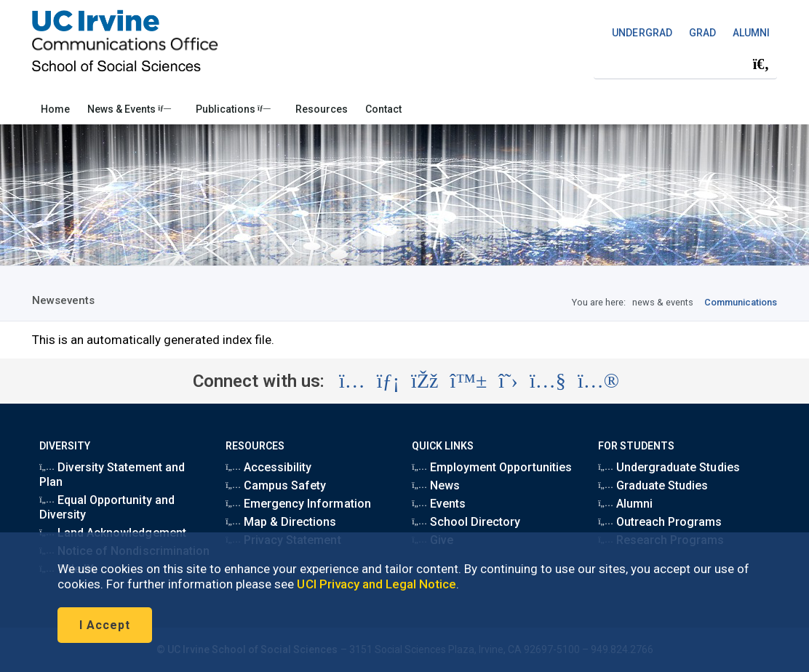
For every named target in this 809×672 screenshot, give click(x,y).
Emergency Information (298, 504)
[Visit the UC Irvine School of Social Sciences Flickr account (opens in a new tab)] (598, 381)
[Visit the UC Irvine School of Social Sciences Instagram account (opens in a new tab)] (352, 381)
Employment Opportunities (492, 467)
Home (55, 109)
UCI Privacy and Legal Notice (376, 584)
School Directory (466, 522)
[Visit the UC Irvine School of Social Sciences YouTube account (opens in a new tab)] (548, 381)
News (436, 485)
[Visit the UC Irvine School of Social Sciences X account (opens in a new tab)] (508, 381)
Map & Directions (281, 522)
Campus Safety (276, 485)
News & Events (129, 109)
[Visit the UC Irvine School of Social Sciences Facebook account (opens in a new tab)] (425, 381)
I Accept (105, 625)
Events (439, 504)
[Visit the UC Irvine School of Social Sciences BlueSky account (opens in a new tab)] (469, 381)
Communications (741, 302)
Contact (383, 109)
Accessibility (268, 467)
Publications (233, 109)
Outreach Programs (660, 522)
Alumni (625, 504)
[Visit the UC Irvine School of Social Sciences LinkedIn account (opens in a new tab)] (388, 381)
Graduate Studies (653, 485)
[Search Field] (685, 64)
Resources (322, 109)
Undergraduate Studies (669, 467)
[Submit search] (761, 64)
